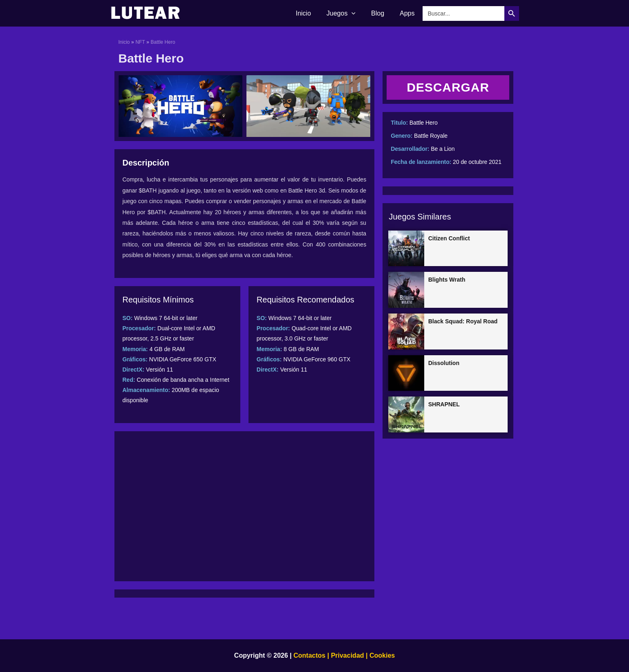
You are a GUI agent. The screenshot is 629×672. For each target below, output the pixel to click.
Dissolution (444, 363)
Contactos (309, 655)
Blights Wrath (447, 280)
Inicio (312, 13)
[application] (358, 13)
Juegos (347, 13)
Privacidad (348, 655)
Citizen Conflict (449, 238)
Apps (408, 13)
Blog (381, 13)
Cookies (381, 655)
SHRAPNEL (444, 404)
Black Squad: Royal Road (463, 321)
